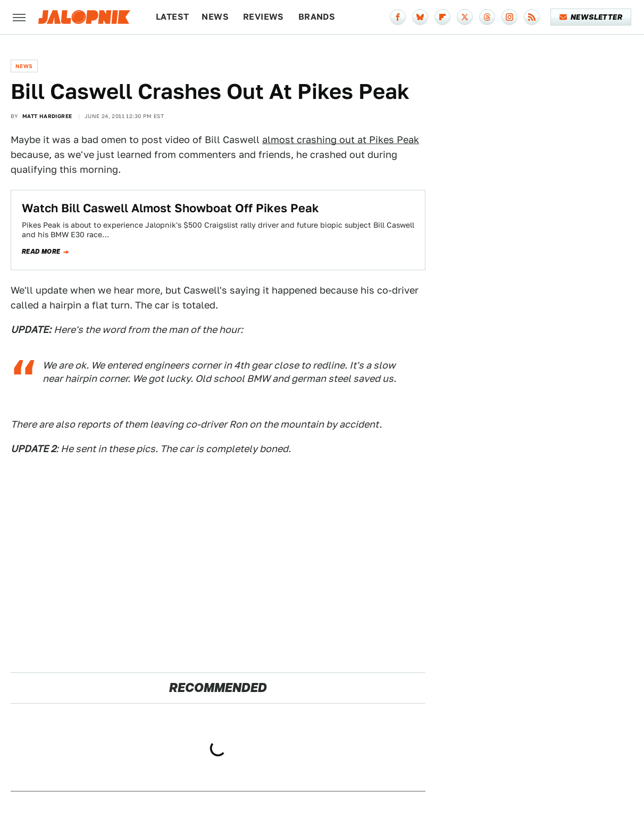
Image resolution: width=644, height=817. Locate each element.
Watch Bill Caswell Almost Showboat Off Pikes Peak (170, 208)
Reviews (264, 17)
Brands (317, 17)
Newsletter (591, 17)
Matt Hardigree (47, 116)
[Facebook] (398, 17)
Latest (172, 17)
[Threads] (487, 17)
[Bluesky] (420, 17)
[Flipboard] (442, 17)
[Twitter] (465, 17)
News (215, 17)
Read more (41, 252)
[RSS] (532, 17)
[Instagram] (509, 17)
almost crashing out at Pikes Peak (341, 140)
